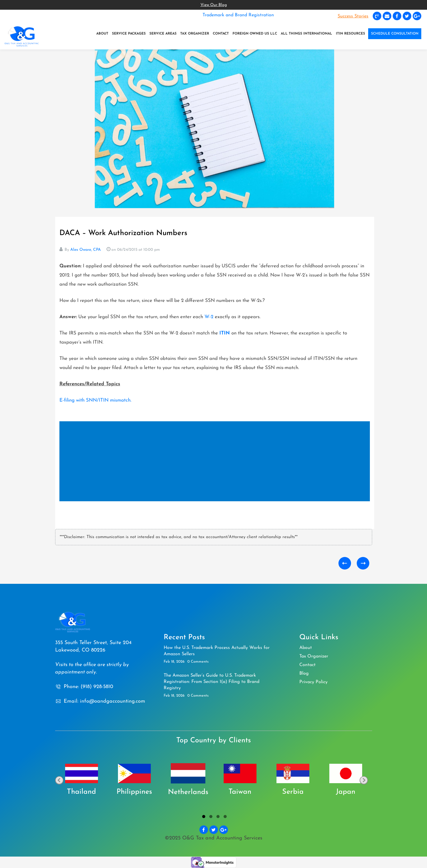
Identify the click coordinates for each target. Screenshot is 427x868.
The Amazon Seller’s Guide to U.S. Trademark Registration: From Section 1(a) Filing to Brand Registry (212, 682)
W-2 (209, 317)
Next (364, 780)
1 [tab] (203, 817)
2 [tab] (210, 817)
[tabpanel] (82, 780)
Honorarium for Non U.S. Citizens (345, 563)
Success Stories (353, 16)
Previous (59, 780)
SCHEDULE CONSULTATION (395, 34)
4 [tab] (224, 817)
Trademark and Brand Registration (238, 15)
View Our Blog (214, 5)
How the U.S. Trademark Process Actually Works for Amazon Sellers (217, 651)
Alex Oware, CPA (86, 250)
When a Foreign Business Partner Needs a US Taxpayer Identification (363, 563)
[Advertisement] (216, 462)
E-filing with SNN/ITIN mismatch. (95, 400)
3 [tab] (217, 817)
